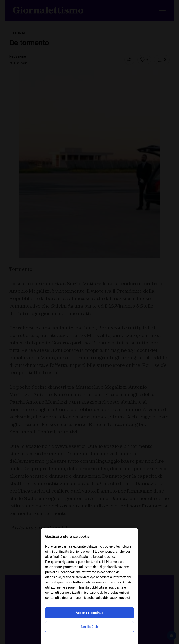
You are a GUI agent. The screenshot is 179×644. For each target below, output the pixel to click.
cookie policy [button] (106, 557)
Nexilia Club (89, 627)
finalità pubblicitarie (93, 587)
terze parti (117, 562)
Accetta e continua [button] (89, 613)
